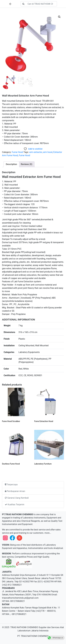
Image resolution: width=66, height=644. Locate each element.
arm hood (48, 152)
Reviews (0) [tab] (26, 164)
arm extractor (36, 152)
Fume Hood (17, 152)
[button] (59, 17)
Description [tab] (11, 164)
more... (48, 533)
